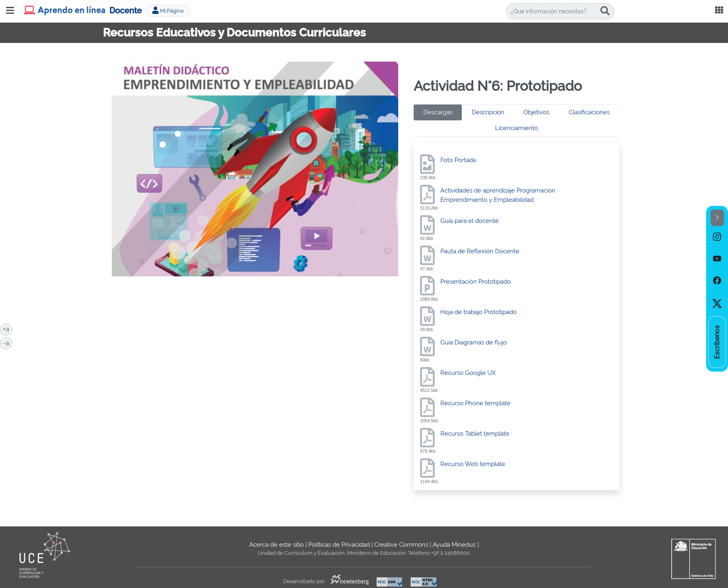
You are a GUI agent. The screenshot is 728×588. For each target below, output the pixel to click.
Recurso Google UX (468, 373)
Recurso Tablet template (475, 434)
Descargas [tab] (438, 112)
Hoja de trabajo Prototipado (478, 312)
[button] (717, 218)
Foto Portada (458, 160)
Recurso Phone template (475, 403)
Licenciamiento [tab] (517, 128)
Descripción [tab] (488, 112)
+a (7, 329)
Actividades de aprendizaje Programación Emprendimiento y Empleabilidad (498, 195)
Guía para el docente (470, 221)
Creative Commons (401, 545)
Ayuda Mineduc (454, 545)
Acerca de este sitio (276, 545)
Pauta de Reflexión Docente (480, 251)
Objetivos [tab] (536, 112)
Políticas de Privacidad (339, 545)
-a (7, 342)
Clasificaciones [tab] (589, 112)
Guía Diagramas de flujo (474, 342)
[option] (717, 237)
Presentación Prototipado (476, 282)
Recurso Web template (473, 464)
